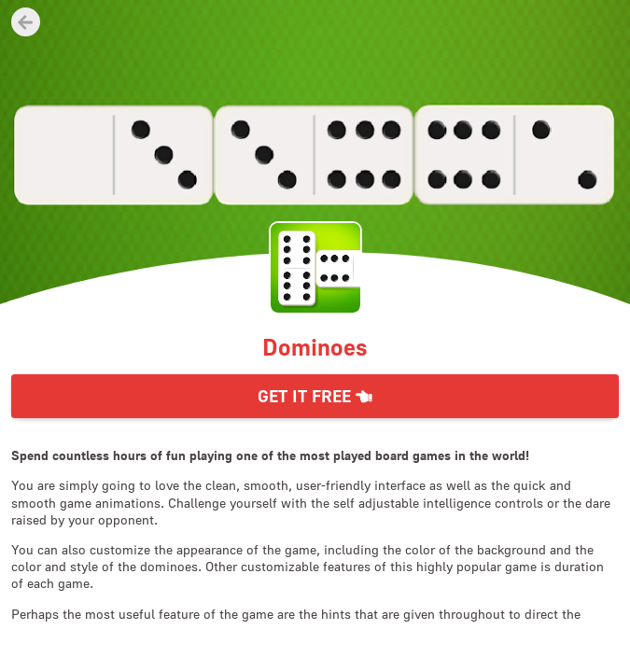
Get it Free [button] (315, 396)
